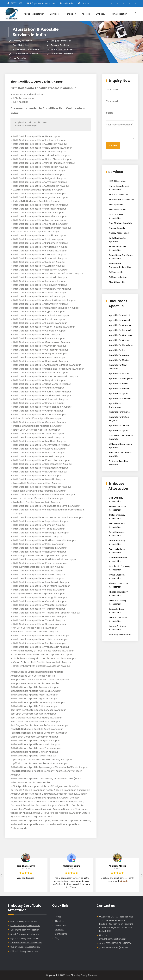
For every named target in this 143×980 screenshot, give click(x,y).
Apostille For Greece (120, 340)
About (27, 14)
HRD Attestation (121, 14)
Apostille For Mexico (119, 360)
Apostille (87, 14)
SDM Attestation (118, 282)
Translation (72, 14)
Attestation (40, 14)
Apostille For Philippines (121, 379)
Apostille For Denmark (120, 330)
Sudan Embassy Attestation (25, 947)
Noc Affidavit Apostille (121, 223)
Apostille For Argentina (121, 320)
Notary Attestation (119, 233)
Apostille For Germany (120, 335)
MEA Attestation (118, 209)
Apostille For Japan (119, 355)
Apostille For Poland (119, 383)
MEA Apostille (116, 204)
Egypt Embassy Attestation (25, 938)
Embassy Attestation (120, 635)
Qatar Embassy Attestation (25, 930)
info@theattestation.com (43, 3)
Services (56, 14)
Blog (57, 938)
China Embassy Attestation (25, 951)
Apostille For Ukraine (119, 412)
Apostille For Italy (118, 350)
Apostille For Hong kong (121, 345)
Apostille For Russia (119, 388)
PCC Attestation (118, 277)
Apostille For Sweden (120, 398)
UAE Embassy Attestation (24, 921)
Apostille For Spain (118, 393)
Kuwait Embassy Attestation (25, 926)
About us (60, 921)
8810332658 (17, 3)
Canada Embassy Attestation (26, 943)
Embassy (102, 14)
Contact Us (61, 934)
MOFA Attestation (118, 194)
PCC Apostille (116, 272)
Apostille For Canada (120, 325)
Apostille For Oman (119, 373)
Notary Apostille (117, 228)
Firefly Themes (89, 975)
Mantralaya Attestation (121, 200)
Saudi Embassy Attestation (25, 934)
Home (58, 917)
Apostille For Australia (120, 315)
